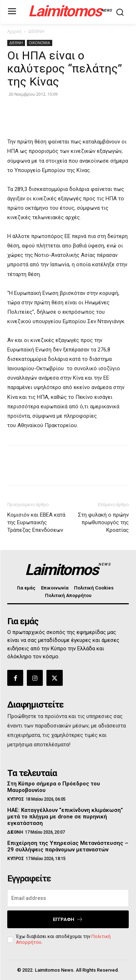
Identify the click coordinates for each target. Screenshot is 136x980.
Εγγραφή (68, 919)
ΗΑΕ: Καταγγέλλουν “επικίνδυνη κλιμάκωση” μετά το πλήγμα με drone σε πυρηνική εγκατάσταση (65, 817)
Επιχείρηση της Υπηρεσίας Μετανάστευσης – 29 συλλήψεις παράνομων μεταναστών (68, 846)
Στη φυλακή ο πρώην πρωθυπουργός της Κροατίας (103, 522)
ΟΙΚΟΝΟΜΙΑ (40, 43)
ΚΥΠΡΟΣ (15, 799)
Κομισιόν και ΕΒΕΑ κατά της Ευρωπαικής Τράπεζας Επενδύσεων (36, 522)
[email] (68, 898)
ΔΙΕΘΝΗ (36, 31)
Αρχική (14, 31)
